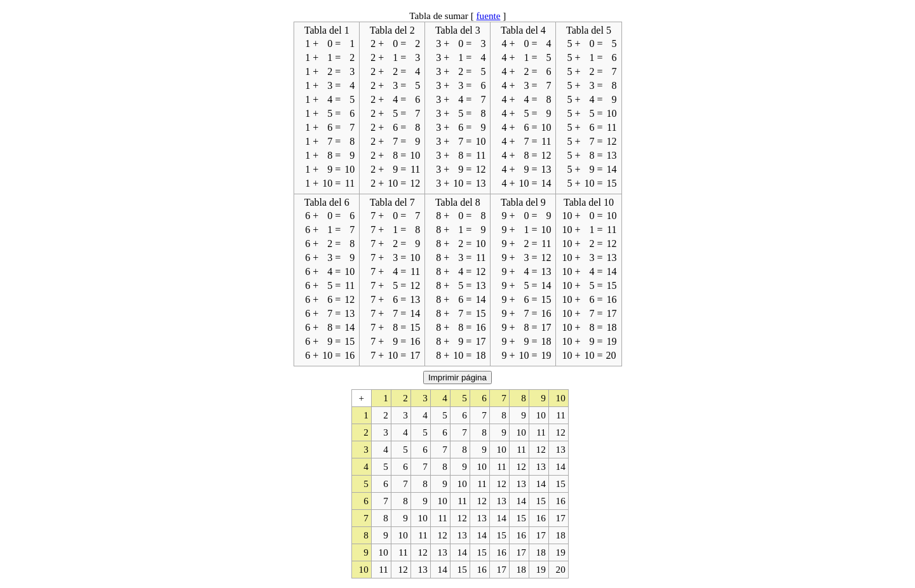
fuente (489, 16)
